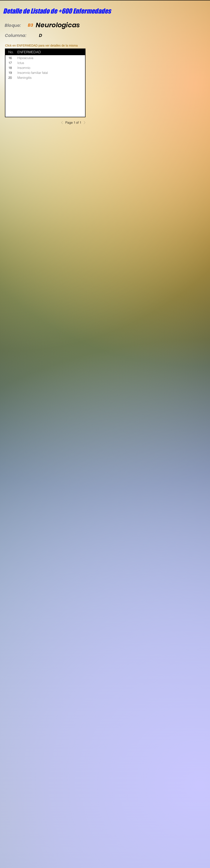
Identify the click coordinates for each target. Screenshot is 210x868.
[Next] (83, 123)
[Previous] (63, 123)
